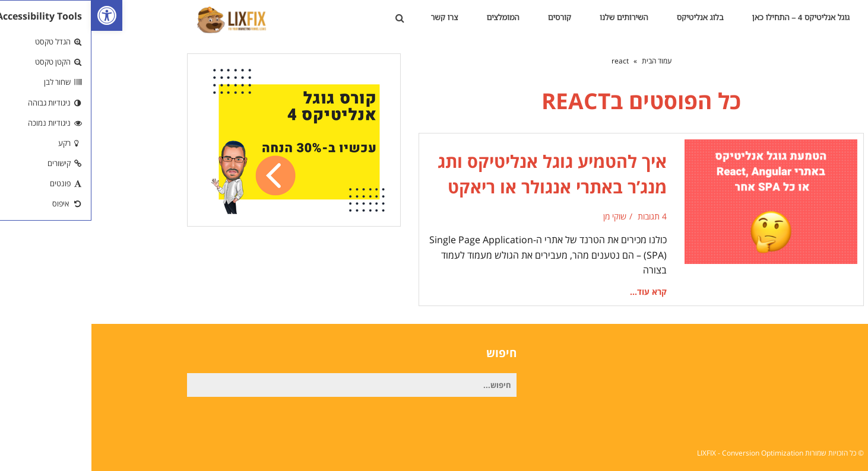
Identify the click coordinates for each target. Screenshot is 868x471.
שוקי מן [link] (523, 216)
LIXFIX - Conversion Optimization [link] (659, 453)
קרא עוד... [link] (557, 292)
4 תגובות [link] (561, 216)
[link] (15, 15)
